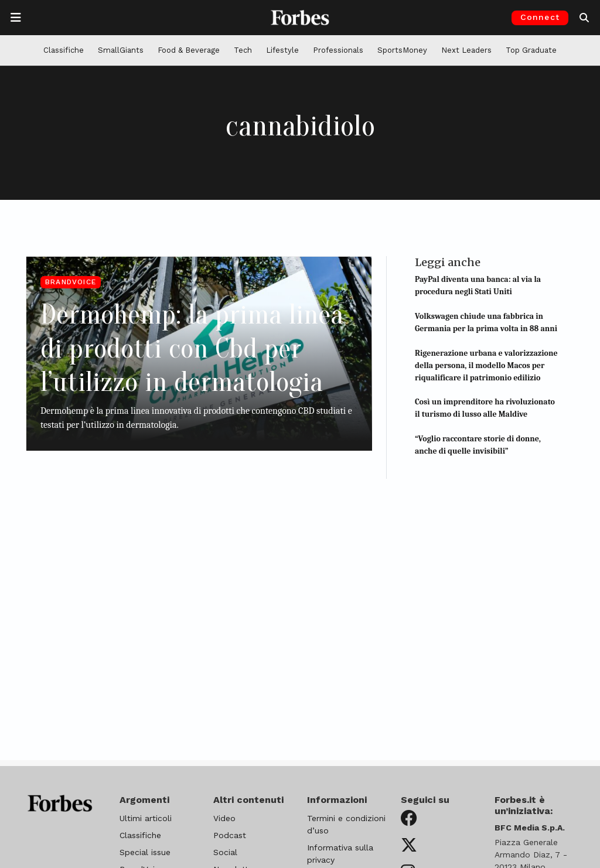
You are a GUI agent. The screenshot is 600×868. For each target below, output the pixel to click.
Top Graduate (531, 50)
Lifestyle (282, 50)
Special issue (145, 852)
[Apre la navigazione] (16, 18)
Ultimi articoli (146, 818)
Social (225, 852)
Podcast (230, 835)
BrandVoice (71, 282)
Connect (540, 17)
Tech (243, 50)
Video (224, 818)
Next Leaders (466, 50)
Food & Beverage (189, 50)
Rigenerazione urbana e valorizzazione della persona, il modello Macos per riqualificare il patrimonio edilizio (486, 365)
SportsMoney (402, 50)
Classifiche (64, 50)
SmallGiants (121, 50)
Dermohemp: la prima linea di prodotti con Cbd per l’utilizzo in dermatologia (192, 348)
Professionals (338, 50)
